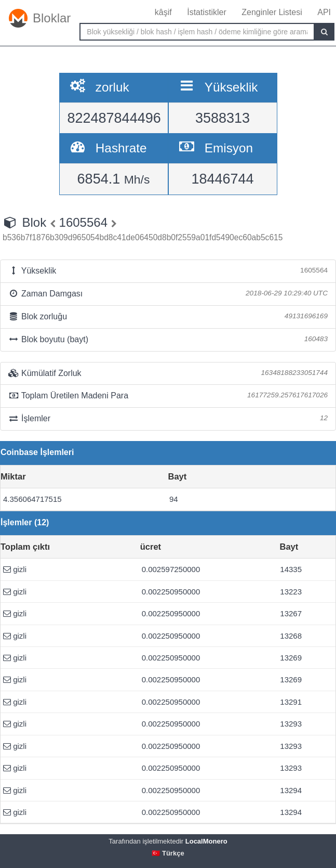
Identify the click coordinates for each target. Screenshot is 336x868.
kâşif (163, 12)
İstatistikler (207, 12)
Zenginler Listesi (272, 12)
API (324, 12)
